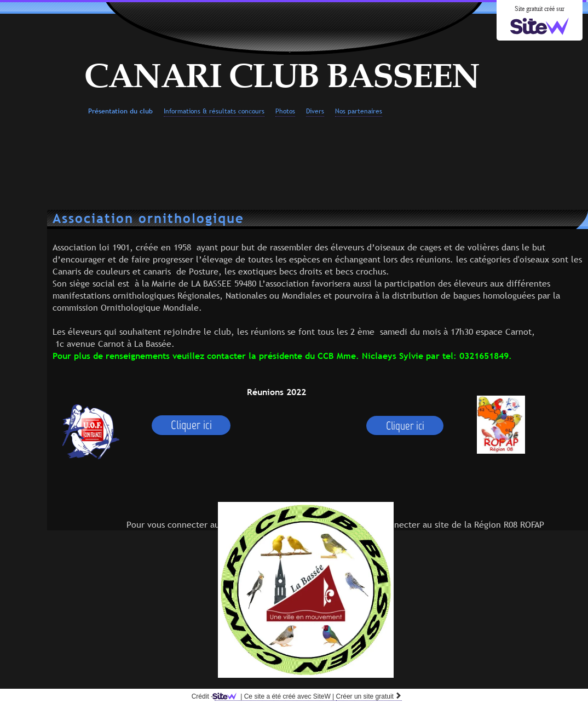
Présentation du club (120, 111)
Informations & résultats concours (214, 111)
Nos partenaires (359, 111)
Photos (285, 111)
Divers (315, 111)
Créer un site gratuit (369, 696)
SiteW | (275, 696)
